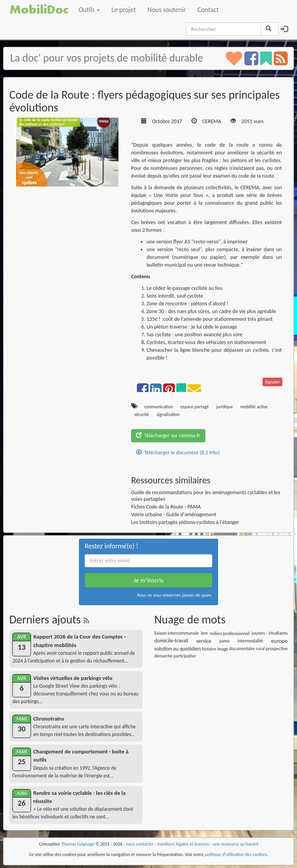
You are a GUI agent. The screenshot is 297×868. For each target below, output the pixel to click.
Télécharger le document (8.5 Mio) (178, 453)
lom (204, 633)
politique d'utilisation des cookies (236, 854)
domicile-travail (171, 641)
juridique (224, 407)
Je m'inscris (148, 580)
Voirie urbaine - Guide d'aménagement (174, 514)
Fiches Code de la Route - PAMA (166, 507)
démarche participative (175, 656)
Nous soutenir (166, 10)
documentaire (242, 649)
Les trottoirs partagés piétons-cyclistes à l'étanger (185, 522)
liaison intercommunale (177, 633)
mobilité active (254, 407)
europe (279, 641)
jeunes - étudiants (270, 633)
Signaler (272, 382)
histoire (209, 649)
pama (224, 641)
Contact (208, 10)
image (222, 649)
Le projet (124, 10)
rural (260, 649)
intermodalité (250, 641)
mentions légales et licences (183, 844)
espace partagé (194, 407)
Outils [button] (89, 10)
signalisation (168, 414)
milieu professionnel (230, 633)
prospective (277, 649)
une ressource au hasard (236, 844)
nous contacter (140, 844)
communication (158, 407)
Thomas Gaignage (78, 844)
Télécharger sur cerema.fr (168, 436)
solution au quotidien (178, 649)
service (204, 641)
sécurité (142, 414)
